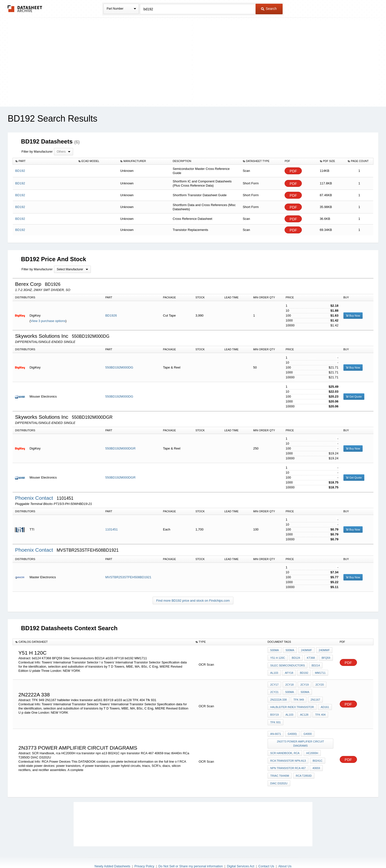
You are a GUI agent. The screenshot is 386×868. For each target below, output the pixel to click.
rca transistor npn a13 (288, 749)
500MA (275, 650)
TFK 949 (275, 694)
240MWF (305, 650)
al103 (274, 670)
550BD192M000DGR (121, 448)
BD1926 (111, 315)
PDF (293, 171)
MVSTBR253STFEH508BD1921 (128, 577)
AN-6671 (276, 725)
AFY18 (289, 670)
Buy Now (353, 316)
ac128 (303, 707)
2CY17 (274, 681)
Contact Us (266, 851)
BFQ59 (324, 657)
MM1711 (318, 670)
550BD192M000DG (119, 367)
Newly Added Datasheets (112, 851)
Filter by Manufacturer (37, 152)
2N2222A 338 (322, 688)
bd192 (303, 670)
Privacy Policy (144, 851)
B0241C (317, 749)
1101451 (112, 529)
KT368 (309, 657)
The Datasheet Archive (25, 9)
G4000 (306, 725)
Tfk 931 (275, 714)
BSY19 (274, 707)
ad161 (324, 701)
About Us (285, 851)
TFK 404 (319, 707)
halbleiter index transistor (292, 701)
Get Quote (354, 397)
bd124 (295, 657)
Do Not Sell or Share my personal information (191, 851)
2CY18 (289, 681)
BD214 (315, 663)
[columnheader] (44, 161)
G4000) (292, 725)
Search (269, 9)
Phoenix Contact (35, 498)
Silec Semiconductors (288, 663)
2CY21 (274, 688)
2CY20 (318, 681)
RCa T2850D (303, 762)
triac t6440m (280, 762)
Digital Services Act (241, 851)
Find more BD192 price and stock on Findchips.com (193, 601)
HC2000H (311, 742)
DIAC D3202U (279, 769)
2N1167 (292, 694)
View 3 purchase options (48, 321)
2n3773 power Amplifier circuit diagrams (301, 734)
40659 (316, 756)
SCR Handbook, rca (285, 742)
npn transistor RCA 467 (288, 756)
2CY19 (303, 681)
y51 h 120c (278, 657)
